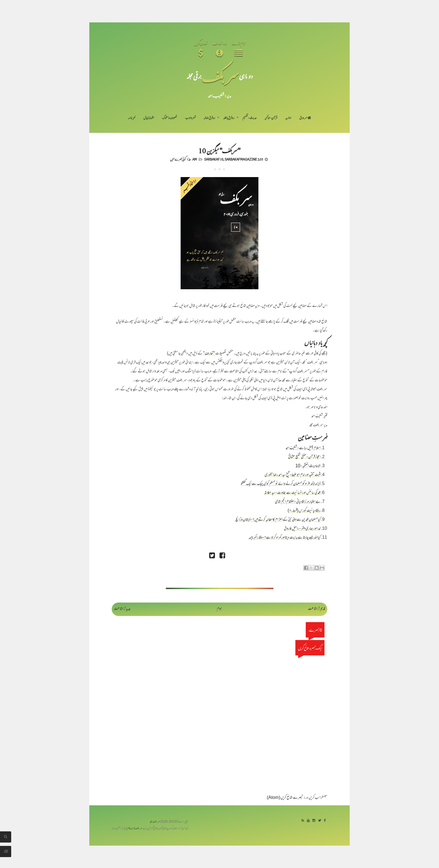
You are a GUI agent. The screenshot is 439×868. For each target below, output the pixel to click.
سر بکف (220, 76)
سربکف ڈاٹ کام (135, 829)
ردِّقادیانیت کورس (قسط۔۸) (304, 511)
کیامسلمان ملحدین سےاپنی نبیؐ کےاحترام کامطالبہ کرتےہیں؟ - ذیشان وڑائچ (278, 520)
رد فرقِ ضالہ (209, 118)
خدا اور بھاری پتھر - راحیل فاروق (302, 529)
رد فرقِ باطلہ (229, 118)
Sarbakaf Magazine (241, 159)
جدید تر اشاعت (122, 609)
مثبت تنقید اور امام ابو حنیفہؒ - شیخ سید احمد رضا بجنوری (293, 475)
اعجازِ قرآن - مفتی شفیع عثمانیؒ (304, 457)
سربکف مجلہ (155, 822)
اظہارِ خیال (149, 118)
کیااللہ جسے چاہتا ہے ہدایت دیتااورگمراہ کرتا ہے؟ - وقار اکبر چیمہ (285, 538)
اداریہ (288, 118)
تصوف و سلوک (170, 118)
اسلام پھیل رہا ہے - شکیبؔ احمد (303, 448)
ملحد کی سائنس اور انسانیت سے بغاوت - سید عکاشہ (292, 493)
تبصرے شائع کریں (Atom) (285, 798)
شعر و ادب (190, 118)
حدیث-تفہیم (250, 118)
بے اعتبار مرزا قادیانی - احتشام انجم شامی (298, 502)
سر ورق (305, 118)
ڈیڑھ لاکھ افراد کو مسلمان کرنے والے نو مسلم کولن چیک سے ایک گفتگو (281, 484)
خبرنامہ (132, 118)
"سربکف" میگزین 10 (219, 150)
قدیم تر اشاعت (317, 609)
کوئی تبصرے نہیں (178, 159)
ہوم (219, 609)
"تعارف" (209, 354)
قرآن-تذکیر (271, 118)
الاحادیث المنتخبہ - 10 (308, 466)
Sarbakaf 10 (214, 159)
